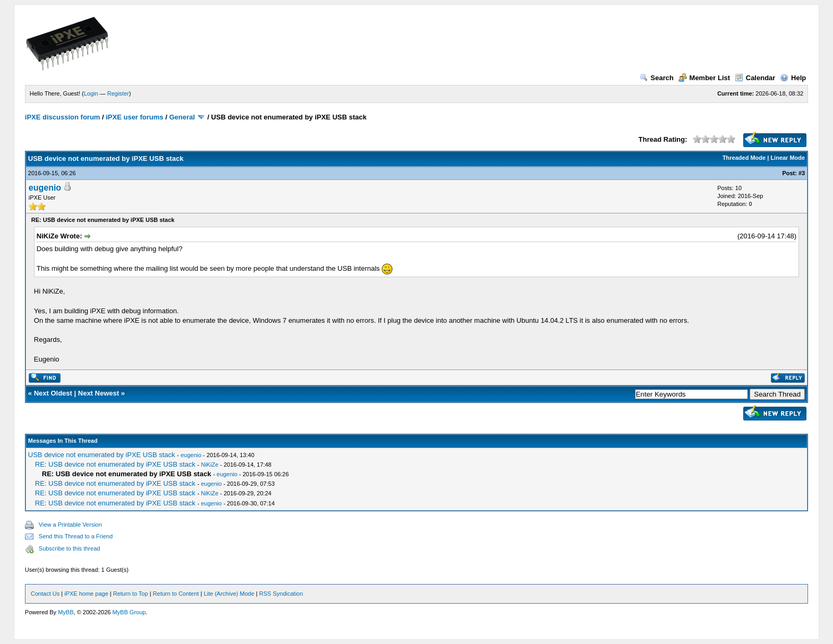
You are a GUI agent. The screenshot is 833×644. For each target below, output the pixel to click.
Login (91, 93)
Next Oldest (53, 393)
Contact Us (45, 594)
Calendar (755, 78)
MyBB (66, 612)
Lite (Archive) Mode (229, 594)
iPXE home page (86, 594)
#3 (802, 173)
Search (657, 78)
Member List (704, 78)
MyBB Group (129, 612)
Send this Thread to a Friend (76, 536)
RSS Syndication (281, 594)
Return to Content (176, 594)
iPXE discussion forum (63, 117)
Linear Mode (788, 158)
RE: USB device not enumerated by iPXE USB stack (115, 464)
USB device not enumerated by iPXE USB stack (102, 455)
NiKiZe (210, 465)
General (182, 117)
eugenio (45, 188)
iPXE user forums (134, 117)
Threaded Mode (744, 158)
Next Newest (99, 393)
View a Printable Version (70, 525)
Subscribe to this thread (70, 548)
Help (793, 78)
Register (118, 93)
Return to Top (131, 594)
